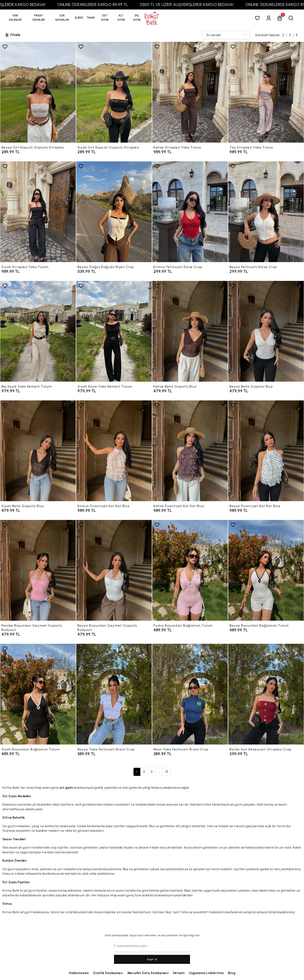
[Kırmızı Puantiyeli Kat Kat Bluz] (114, 451)
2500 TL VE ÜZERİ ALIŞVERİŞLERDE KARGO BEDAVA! (198, 5)
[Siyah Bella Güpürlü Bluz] (38, 451)
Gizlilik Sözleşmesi (108, 973)
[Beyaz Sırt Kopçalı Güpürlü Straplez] (38, 92)
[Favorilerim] (258, 18)
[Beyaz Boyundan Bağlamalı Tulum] (266, 570)
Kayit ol (152, 959)
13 (167, 772)
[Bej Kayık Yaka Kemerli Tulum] (38, 331)
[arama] (292, 18)
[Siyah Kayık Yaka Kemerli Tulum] (114, 331)
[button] (39, 18)
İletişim (179, 973)
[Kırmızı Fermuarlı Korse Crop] (190, 212)
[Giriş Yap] (269, 18)
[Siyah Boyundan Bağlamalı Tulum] (38, 694)
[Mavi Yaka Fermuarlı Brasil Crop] (190, 694)
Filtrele (13, 35)
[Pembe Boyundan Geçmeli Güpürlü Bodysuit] (38, 570)
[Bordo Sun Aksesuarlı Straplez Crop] (266, 694)
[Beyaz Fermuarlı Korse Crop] (266, 212)
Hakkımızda (79, 973)
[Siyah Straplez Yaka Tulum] (38, 212)
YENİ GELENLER (15, 18)
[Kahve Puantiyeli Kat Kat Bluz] (190, 451)
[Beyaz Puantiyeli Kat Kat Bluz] (266, 451)
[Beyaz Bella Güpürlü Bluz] (266, 331)
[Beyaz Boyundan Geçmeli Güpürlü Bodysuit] (114, 570)
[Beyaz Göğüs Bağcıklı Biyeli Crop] (114, 212)
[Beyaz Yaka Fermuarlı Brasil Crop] (114, 694)
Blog (232, 973)
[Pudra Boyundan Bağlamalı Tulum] (190, 570)
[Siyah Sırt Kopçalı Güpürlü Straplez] (114, 92)
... (159, 772)
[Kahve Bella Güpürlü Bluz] (190, 331)
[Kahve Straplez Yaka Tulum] (190, 92)
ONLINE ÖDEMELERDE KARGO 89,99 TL (104, 5)
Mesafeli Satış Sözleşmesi (148, 973)
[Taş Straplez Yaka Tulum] (266, 92)
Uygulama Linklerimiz (206, 973)
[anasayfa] (152, 18)
